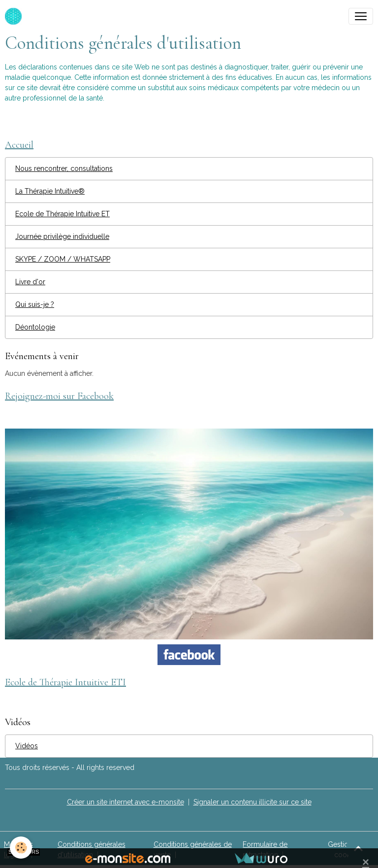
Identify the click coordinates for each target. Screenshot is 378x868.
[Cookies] (21, 848)
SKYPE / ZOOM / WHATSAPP (63, 259)
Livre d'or (30, 282)
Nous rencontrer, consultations (64, 168)
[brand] (15, 16)
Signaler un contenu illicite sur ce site (252, 802)
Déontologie (35, 327)
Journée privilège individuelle (62, 236)
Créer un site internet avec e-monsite (126, 802)
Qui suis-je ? (35, 304)
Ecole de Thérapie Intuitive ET (63, 214)
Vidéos (27, 746)
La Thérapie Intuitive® (50, 191)
